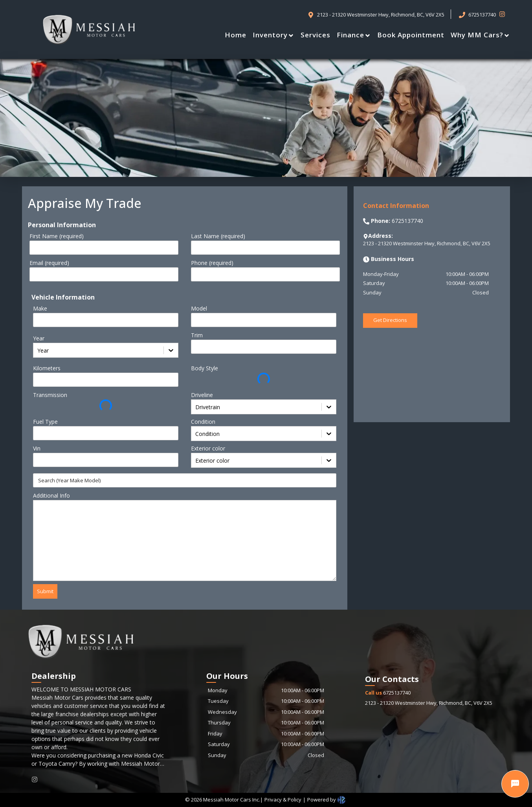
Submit (45, 591)
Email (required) (49, 263)
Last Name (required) (218, 236)
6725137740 (388, 693)
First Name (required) (57, 236)
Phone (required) (212, 263)
